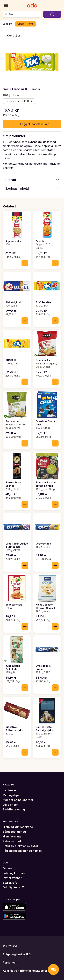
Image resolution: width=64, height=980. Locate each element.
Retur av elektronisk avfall (21, 846)
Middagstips (11, 795)
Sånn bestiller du (14, 832)
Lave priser (10, 805)
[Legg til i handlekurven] (25, 263)
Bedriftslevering (14, 809)
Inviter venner (12, 878)
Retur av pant (12, 841)
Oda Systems (13, 887)
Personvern (11, 962)
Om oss (8, 868)
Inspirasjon (10, 790)
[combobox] (24, 14)
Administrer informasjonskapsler (25, 971)
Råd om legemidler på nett (22, 851)
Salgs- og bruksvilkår (17, 954)
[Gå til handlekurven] (52, 14)
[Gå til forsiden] (32, 5)
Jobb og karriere (14, 873)
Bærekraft (10, 883)
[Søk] (6, 14)
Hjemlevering (12, 836)
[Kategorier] (6, 5)
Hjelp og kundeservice (18, 827)
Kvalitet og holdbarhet (18, 800)
